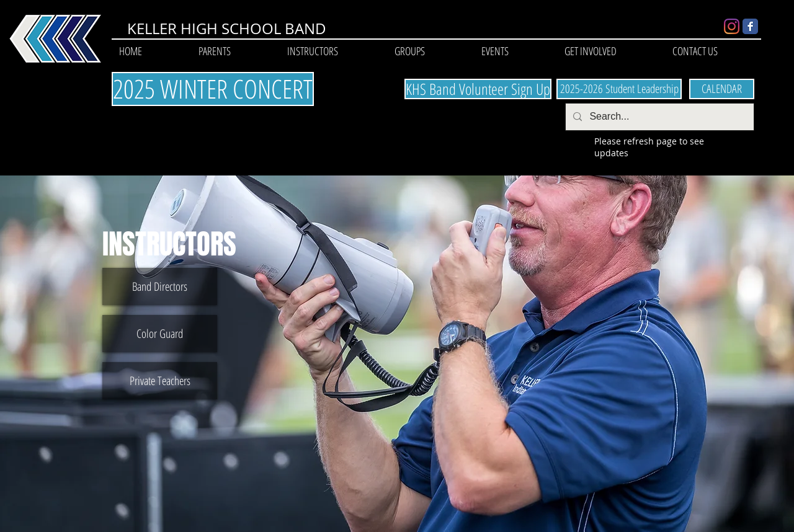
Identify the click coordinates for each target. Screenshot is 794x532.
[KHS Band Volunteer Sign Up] (478, 89)
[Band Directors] (160, 286)
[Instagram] (732, 26)
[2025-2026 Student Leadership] (619, 89)
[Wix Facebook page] (750, 26)
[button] (214, 51)
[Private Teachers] (160, 381)
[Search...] (658, 117)
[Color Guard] (160, 334)
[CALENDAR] (722, 89)
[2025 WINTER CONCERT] (213, 89)
